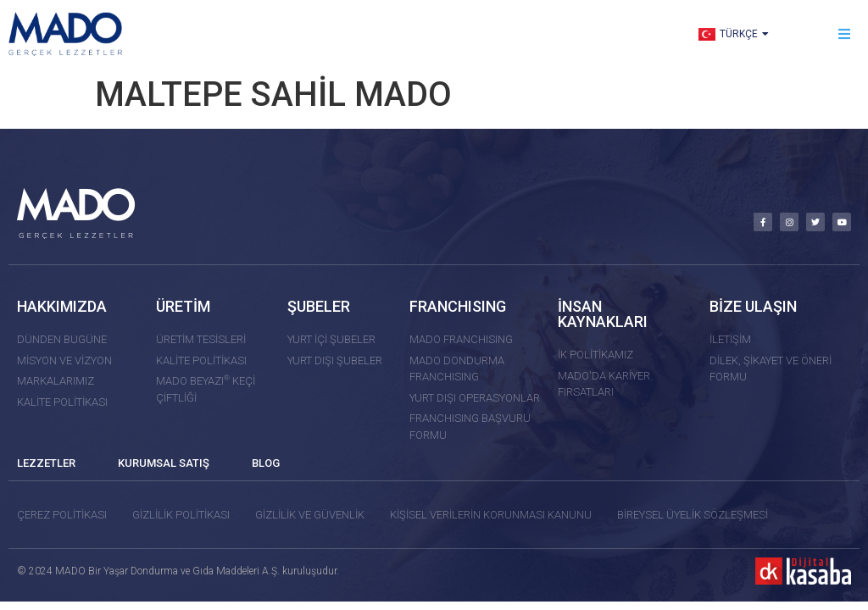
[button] (845, 34)
